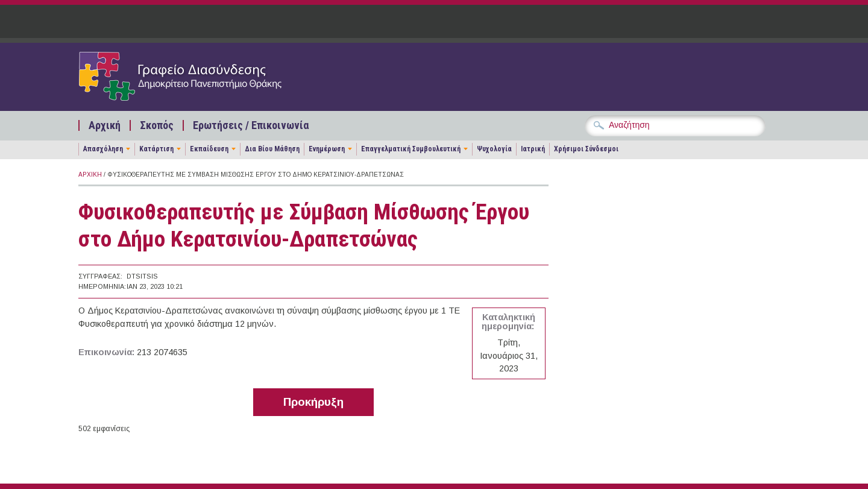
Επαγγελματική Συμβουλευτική (411, 149)
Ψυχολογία (494, 149)
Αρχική (105, 125)
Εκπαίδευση (209, 149)
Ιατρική (533, 149)
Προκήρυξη (313, 402)
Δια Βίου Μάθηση (272, 149)
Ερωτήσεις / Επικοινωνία (251, 125)
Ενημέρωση (327, 149)
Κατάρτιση (156, 149)
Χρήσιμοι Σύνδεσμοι (586, 149)
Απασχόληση (103, 149)
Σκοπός (157, 125)
